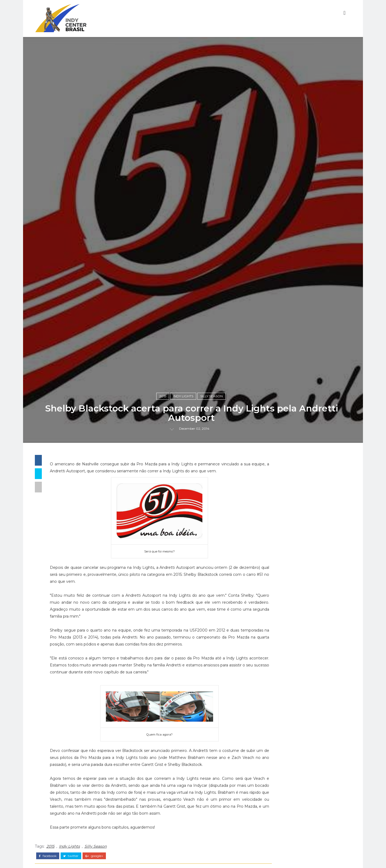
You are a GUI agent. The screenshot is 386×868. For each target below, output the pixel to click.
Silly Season (213, 507)
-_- (173, 541)
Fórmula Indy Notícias (303, 768)
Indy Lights (185, 507)
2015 (164, 507)
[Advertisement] (304, 651)
